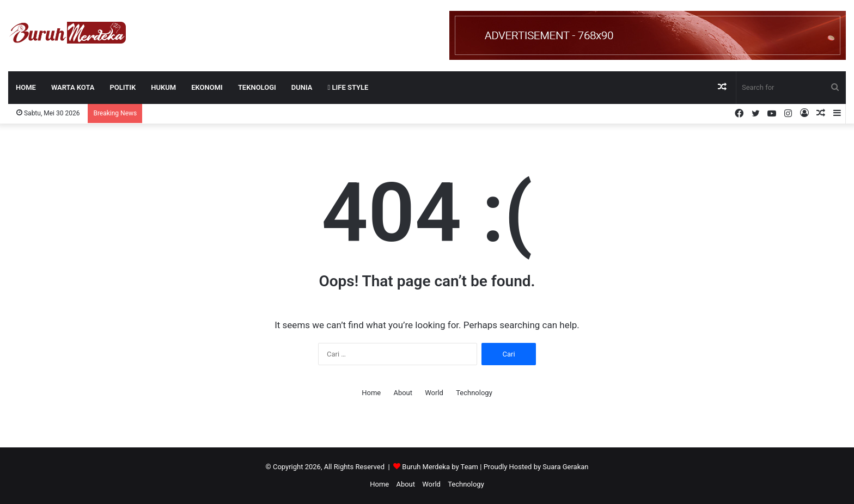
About (403, 393)
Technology (474, 393)
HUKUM (163, 87)
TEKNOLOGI (257, 87)
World (434, 393)
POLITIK (123, 87)
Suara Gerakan (565, 467)
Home (26, 87)
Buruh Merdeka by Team (441, 467)
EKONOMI (207, 87)
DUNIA (302, 87)
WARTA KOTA (73, 87)
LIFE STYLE (348, 87)
